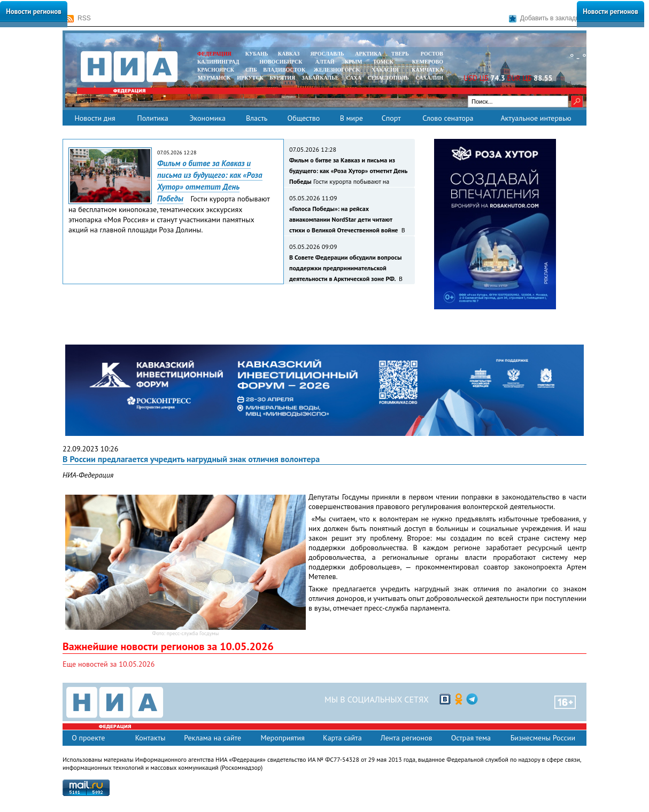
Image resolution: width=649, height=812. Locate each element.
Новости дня (95, 118)
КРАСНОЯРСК (216, 70)
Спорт (391, 118)
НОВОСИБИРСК (281, 62)
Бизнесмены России (543, 738)
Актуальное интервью (536, 118)
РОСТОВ (432, 54)
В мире (351, 118)
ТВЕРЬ (400, 54)
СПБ (251, 70)
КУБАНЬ (257, 54)
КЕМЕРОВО (428, 62)
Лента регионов (407, 738)
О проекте (88, 738)
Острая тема (471, 738)
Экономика (207, 118)
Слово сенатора (448, 118)
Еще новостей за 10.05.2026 (109, 664)
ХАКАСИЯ (384, 70)
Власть (257, 118)
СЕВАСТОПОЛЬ (388, 78)
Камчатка (427, 70)
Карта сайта (342, 738)
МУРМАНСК (214, 78)
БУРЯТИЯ (282, 78)
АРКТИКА (368, 54)
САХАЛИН (430, 78)
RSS (79, 18)
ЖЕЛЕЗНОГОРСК (337, 70)
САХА (353, 78)
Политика (152, 118)
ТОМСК (385, 62)
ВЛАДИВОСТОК (284, 70)
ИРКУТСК (250, 78)
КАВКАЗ (289, 54)
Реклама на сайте (213, 738)
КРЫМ (354, 62)
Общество (303, 118)
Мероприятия (283, 738)
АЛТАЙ (325, 62)
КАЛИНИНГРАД (218, 62)
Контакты (150, 738)
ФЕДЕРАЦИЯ (214, 54)
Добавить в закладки (546, 18)
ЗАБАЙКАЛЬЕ (321, 78)
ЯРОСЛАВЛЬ (327, 54)
